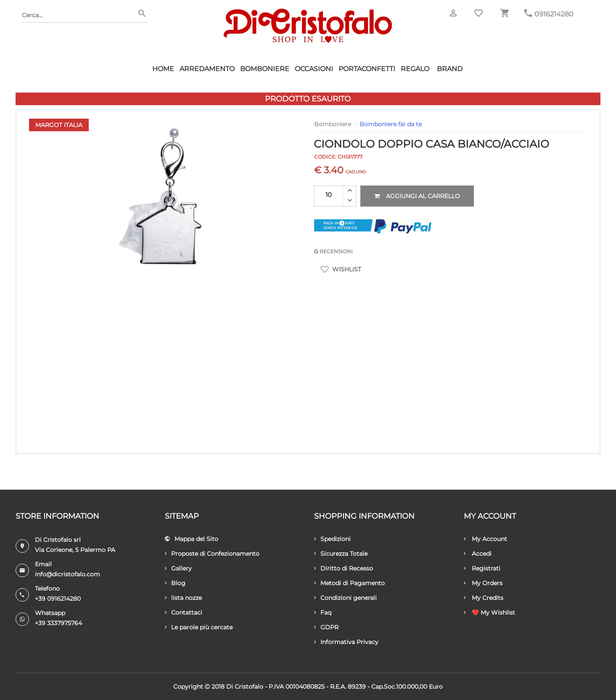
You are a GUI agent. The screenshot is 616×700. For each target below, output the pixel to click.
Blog (175, 583)
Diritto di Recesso (344, 568)
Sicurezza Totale (341, 554)
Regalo (415, 69)
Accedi (478, 554)
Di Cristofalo (245, 687)
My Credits (484, 598)
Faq (323, 612)
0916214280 (554, 14)
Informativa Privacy (346, 642)
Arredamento (207, 69)
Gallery (178, 568)
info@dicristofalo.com (67, 574)
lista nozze (183, 598)
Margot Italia (59, 125)
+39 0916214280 (58, 599)
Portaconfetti (367, 69)
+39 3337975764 (58, 623)
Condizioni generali (345, 598)
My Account (485, 539)
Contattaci (184, 612)
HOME (163, 69)
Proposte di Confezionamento (212, 554)
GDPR (326, 627)
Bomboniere (265, 69)
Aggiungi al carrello (417, 196)
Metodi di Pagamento (349, 583)
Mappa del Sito (192, 539)
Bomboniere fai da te (391, 124)
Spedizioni (332, 539)
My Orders (483, 583)
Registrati (482, 568)
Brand (450, 69)
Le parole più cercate (199, 627)
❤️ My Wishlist (489, 612)
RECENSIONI (333, 251)
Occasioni (314, 69)
